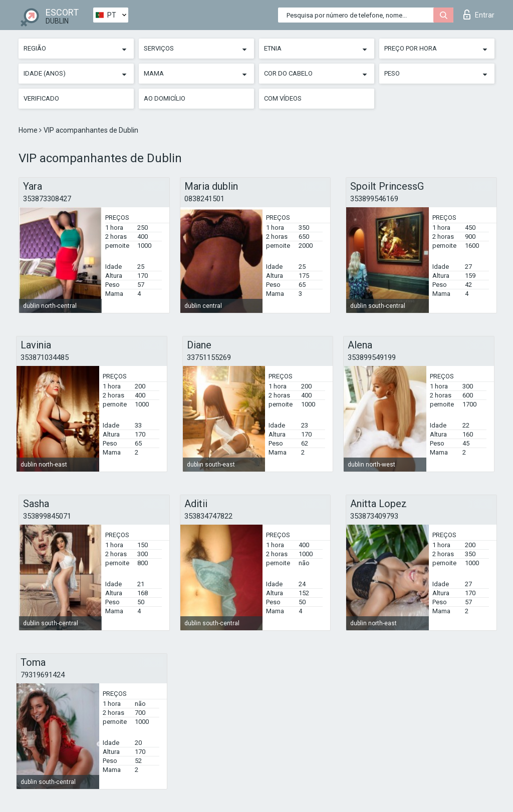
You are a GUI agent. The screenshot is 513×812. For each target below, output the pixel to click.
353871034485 (45, 357)
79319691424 (43, 675)
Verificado (41, 98)
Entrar (479, 15)
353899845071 (47, 516)
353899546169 (374, 199)
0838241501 (204, 199)
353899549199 (372, 357)
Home (29, 130)
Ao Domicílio (165, 98)
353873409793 (374, 516)
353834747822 (208, 516)
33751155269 (209, 357)
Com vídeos (283, 98)
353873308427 (47, 199)
